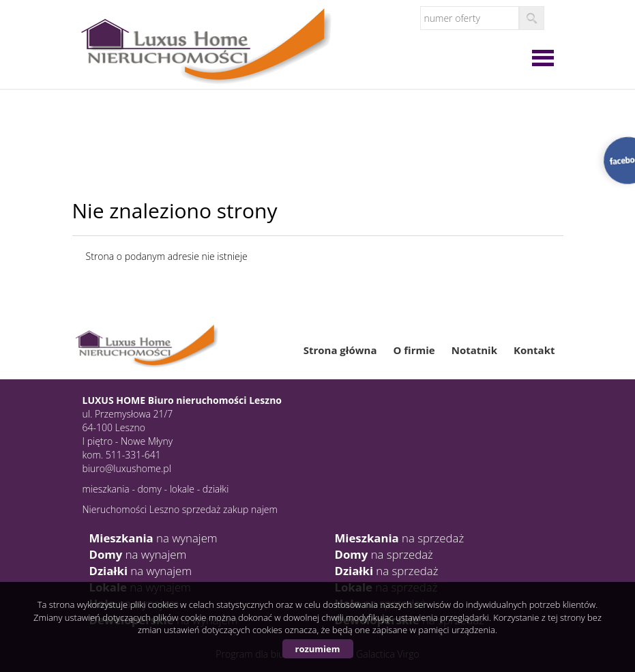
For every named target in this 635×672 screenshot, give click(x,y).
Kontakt (534, 350)
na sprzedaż (400, 538)
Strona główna (340, 350)
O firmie (414, 350)
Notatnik (474, 350)
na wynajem (153, 538)
